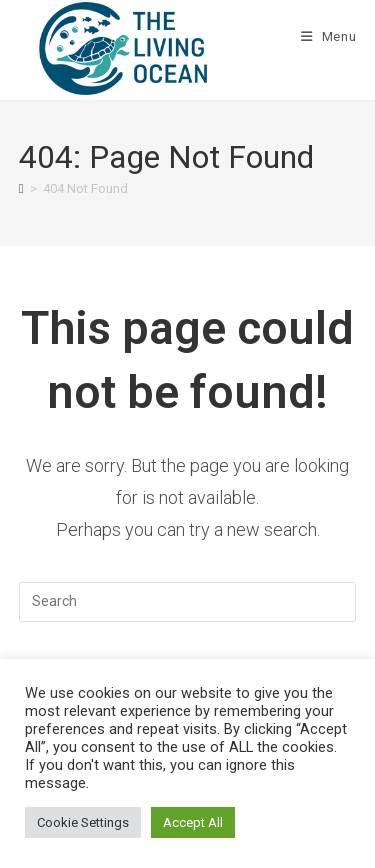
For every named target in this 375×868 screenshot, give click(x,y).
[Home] (21, 188)
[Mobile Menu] (329, 36)
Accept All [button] (193, 822)
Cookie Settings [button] (83, 822)
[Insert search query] (188, 602)
